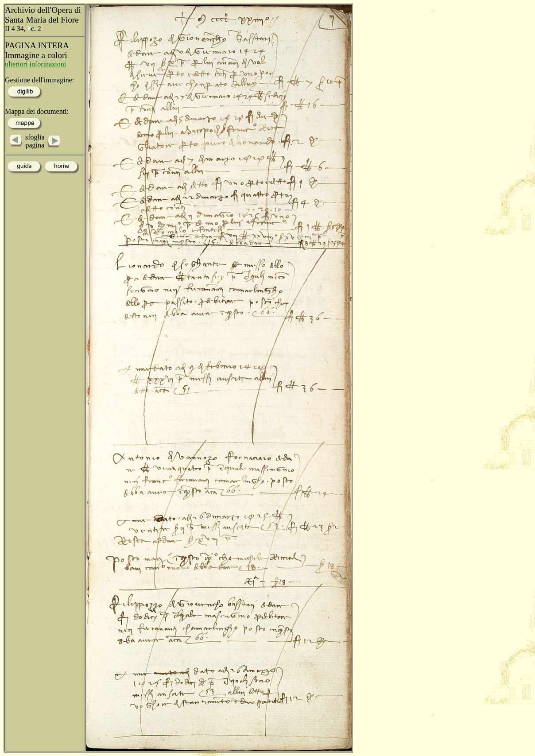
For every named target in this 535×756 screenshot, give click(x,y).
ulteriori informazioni (35, 64)
